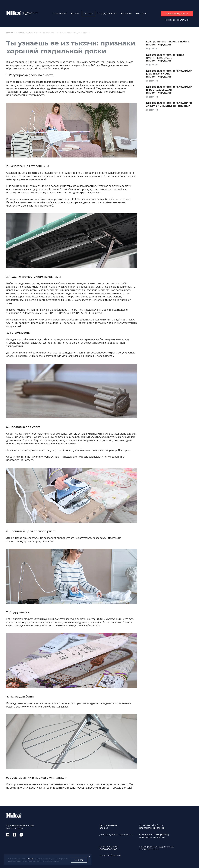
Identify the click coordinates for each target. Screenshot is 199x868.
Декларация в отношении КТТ (117, 835)
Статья (31, 33)
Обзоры (89, 14)
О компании (60, 14)
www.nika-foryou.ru (110, 855)
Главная (10, 33)
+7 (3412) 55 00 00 (149, 849)
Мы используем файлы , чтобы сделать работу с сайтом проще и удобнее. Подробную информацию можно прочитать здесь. (38, 860)
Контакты (141, 14)
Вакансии (126, 14)
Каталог (75, 14)
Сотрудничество (107, 14)
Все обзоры (20, 33)
